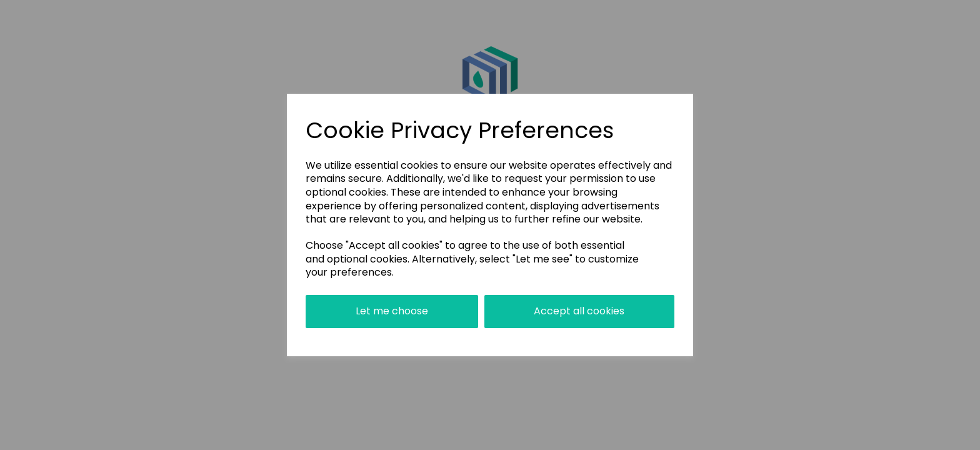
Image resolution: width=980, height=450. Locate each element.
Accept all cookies (579, 311)
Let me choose (392, 311)
